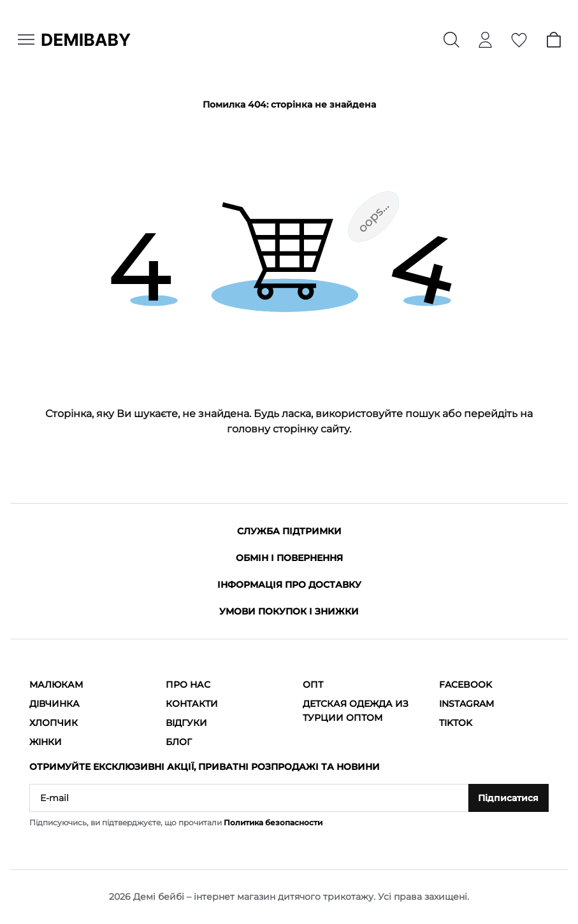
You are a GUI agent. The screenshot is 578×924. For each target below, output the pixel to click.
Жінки (46, 742)
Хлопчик (54, 723)
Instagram (466, 704)
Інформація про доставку (289, 585)
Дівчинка (54, 704)
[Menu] (26, 39)
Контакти (192, 704)
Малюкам (56, 685)
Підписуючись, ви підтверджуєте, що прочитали (176, 822)
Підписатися (508, 798)
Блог (179, 742)
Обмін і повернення (289, 558)
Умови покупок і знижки (289, 611)
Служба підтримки (289, 531)
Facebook (466, 685)
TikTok (456, 723)
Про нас (188, 685)
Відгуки (186, 723)
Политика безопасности (273, 822)
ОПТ (313, 685)
